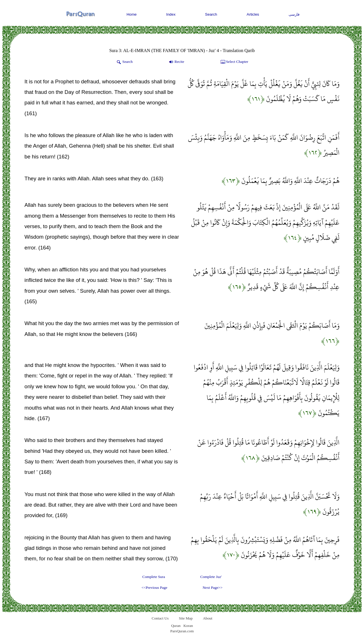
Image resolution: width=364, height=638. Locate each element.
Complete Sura (154, 577)
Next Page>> (212, 588)
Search (211, 14)
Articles (253, 14)
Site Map (186, 618)
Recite (176, 62)
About (207, 618)
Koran (188, 626)
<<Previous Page (154, 588)
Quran (176, 626)
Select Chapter (234, 62)
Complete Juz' (211, 577)
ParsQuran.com (182, 631)
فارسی (294, 14)
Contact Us (160, 618)
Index (171, 14)
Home (132, 14)
